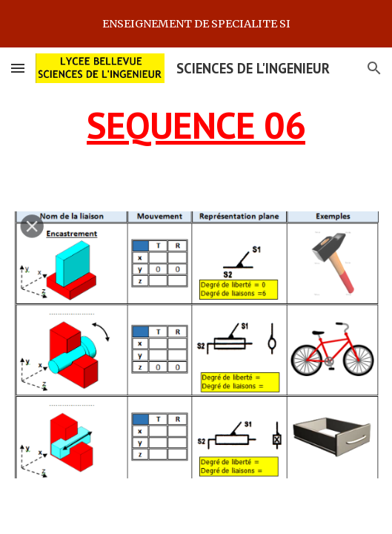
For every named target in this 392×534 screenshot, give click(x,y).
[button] (18, 68)
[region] (196, 24)
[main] (196, 125)
